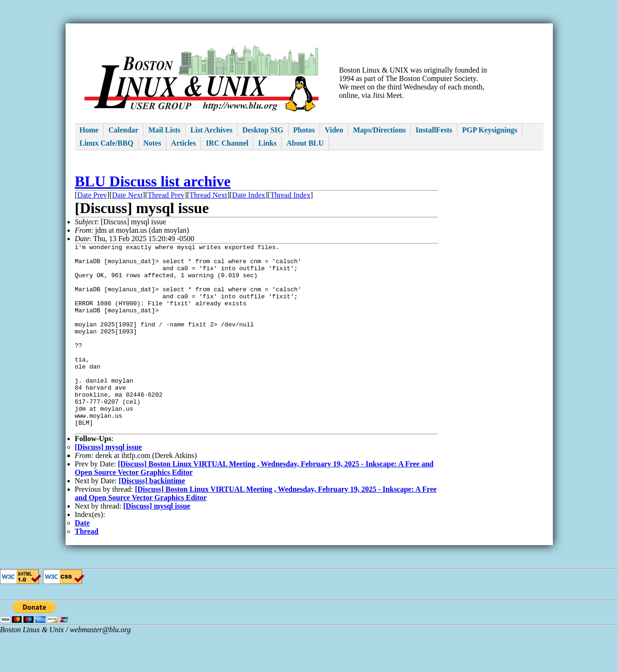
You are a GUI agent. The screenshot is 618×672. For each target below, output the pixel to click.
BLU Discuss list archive (153, 181)
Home (89, 130)
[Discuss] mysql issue (108, 485)
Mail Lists (164, 130)
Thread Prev (166, 195)
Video (334, 130)
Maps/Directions (379, 130)
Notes (152, 143)
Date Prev (92, 195)
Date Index (249, 195)
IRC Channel (227, 143)
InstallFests (434, 130)
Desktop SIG (263, 130)
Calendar (123, 130)
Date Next (127, 195)
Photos (304, 130)
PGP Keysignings (490, 130)
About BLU (305, 143)
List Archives (211, 130)
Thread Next (208, 195)
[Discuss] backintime (152, 519)
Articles (183, 143)
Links (267, 143)
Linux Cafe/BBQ (107, 143)
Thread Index (290, 195)
